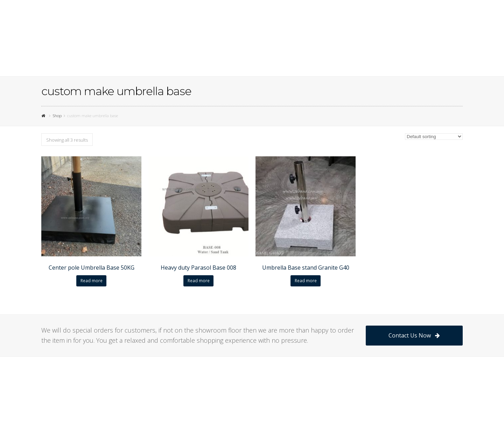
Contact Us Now (414, 335)
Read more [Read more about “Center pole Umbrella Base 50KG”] (92, 281)
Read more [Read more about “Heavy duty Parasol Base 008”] (199, 281)
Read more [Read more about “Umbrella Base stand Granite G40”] (306, 281)
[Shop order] (434, 137)
